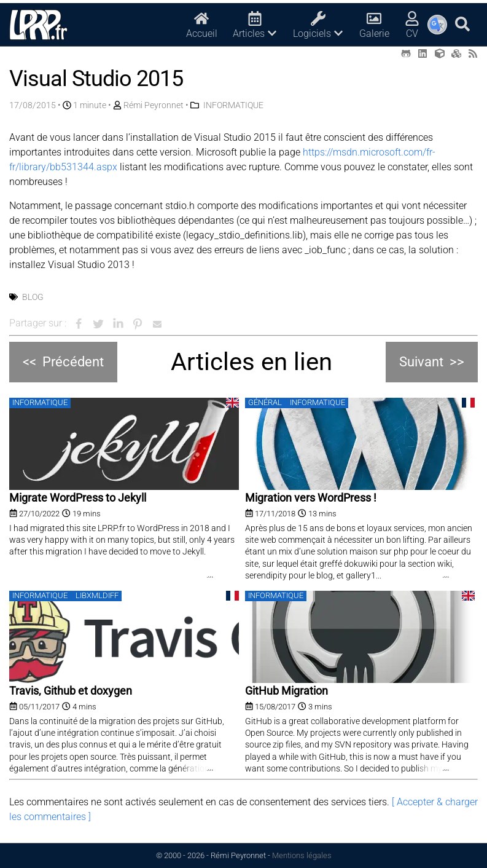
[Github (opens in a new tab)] (406, 54)
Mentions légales (302, 855)
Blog (33, 297)
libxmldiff (97, 595)
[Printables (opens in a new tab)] (456, 54)
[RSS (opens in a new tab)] (473, 54)
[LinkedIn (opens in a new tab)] (423, 54)
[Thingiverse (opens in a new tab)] (440, 54)
